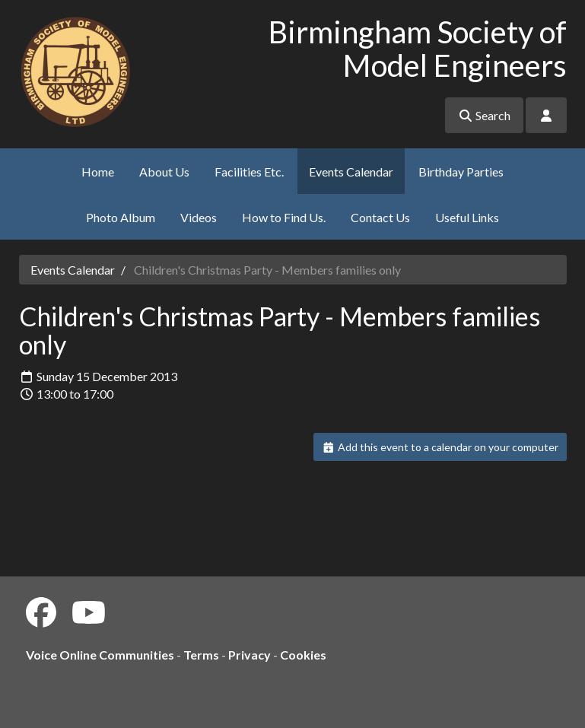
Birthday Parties (461, 172)
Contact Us (380, 217)
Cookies (303, 655)
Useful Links (467, 217)
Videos (199, 217)
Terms (201, 655)
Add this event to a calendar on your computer (440, 447)
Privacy (250, 655)
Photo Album (121, 217)
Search (484, 115)
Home (98, 172)
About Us (164, 172)
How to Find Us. (284, 217)
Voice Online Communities (100, 655)
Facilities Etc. (249, 172)
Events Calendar (351, 172)
